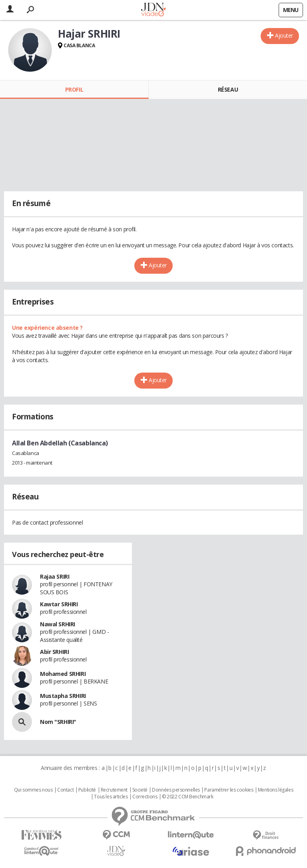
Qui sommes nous (33, 790)
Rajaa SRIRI (55, 576)
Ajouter (284, 35)
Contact (65, 790)
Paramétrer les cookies (229, 790)
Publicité (87, 790)
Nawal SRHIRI (58, 624)
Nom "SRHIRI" (58, 722)
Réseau (228, 89)
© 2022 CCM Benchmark (188, 797)
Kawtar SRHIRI (59, 604)
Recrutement (114, 790)
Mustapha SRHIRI (63, 696)
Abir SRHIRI (54, 652)
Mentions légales (275, 790)
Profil (74, 89)
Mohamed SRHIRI (63, 674)
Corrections (145, 797)
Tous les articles (111, 797)
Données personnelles (176, 790)
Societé (140, 790)
